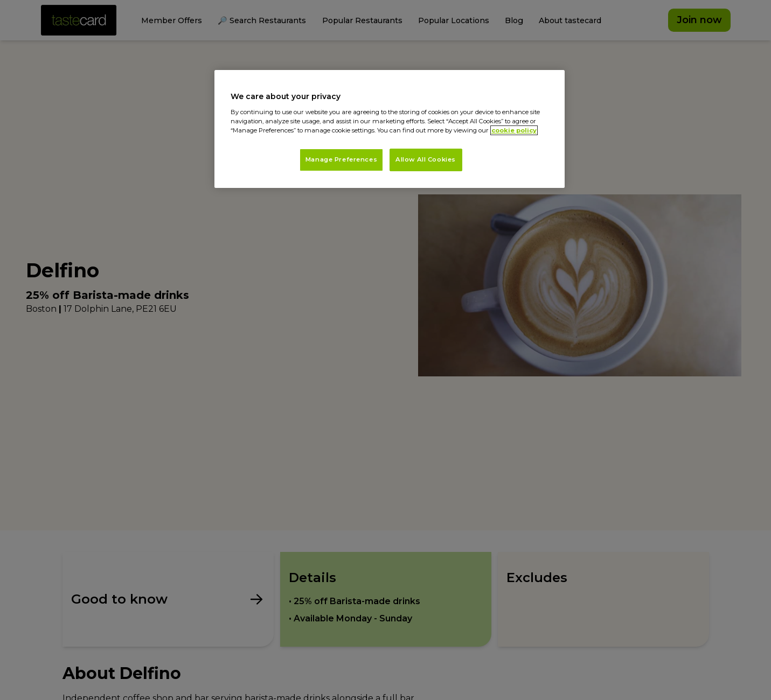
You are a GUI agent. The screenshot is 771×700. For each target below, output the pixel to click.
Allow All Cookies (426, 159)
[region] (390, 129)
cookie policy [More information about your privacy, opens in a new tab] (514, 130)
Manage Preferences (341, 159)
